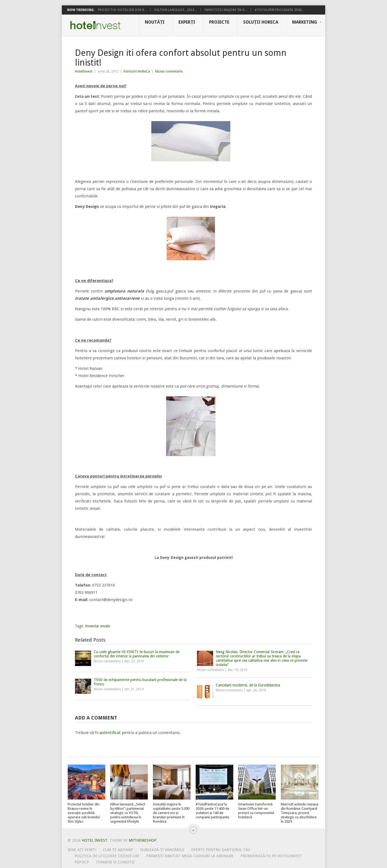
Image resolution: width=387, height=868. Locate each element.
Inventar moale (98, 626)
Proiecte (219, 22)
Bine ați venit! (82, 850)
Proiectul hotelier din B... (122, 10)
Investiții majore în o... (226, 10)
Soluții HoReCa (261, 22)
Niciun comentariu (169, 71)
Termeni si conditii (115, 862)
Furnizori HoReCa (137, 71)
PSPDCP (82, 862)
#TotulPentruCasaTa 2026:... (280, 10)
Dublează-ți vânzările (162, 850)
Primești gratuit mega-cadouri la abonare (190, 856)
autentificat (110, 733)
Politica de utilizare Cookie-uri (107, 856)
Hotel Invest (95, 25)
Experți (187, 22)
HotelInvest (84, 71)
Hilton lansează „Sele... (175, 10)
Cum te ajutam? (118, 850)
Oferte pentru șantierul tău (221, 850)
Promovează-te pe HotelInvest (271, 856)
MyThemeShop (142, 840)
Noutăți (155, 22)
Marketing (305, 22)
